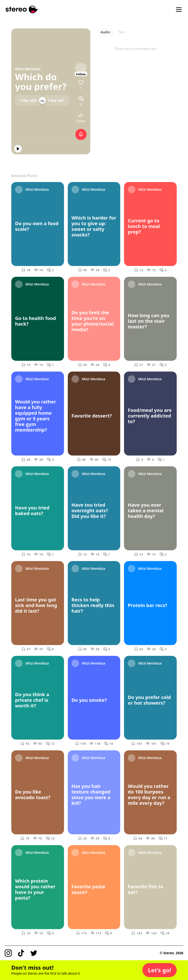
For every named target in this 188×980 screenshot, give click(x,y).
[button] (160, 970)
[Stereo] (22, 9)
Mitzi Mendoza (28, 69)
